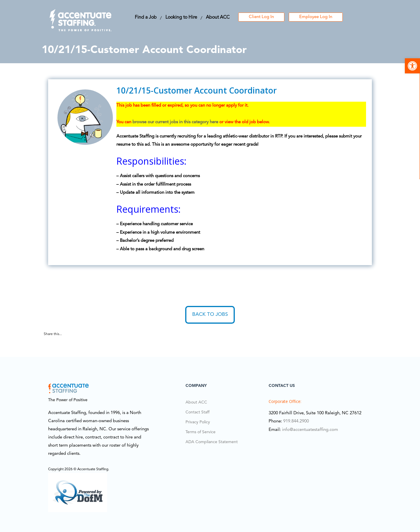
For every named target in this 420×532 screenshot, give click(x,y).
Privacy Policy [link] (198, 422)
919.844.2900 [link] (296, 421)
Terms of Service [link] (201, 432)
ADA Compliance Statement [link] (212, 442)
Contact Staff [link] (197, 412)
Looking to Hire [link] (181, 17)
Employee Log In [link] (316, 17)
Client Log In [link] (261, 17)
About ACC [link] (218, 17)
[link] (412, 66)
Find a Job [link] (146, 17)
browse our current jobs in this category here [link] (175, 122)
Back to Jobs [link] (210, 315)
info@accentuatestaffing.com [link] (310, 430)
